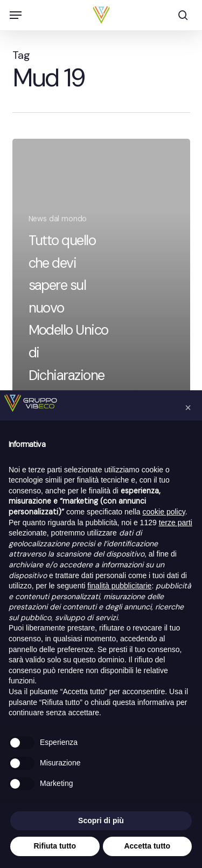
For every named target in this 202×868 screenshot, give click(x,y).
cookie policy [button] (164, 512)
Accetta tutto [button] (147, 846)
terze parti (176, 523)
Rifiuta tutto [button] (55, 846)
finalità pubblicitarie (119, 586)
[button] (16, 15)
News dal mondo (58, 219)
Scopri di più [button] (101, 820)
